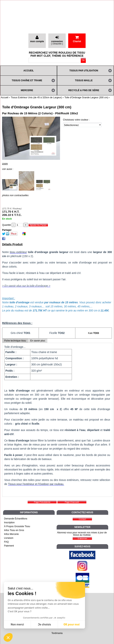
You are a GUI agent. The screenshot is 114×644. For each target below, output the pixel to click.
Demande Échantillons (16, 519)
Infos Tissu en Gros (14, 530)
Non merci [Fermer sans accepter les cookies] (17, 625)
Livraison (9, 538)
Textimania (57, 633)
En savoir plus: (38, 341)
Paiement (9, 546)
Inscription (9, 523)
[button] (8, 637)
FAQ (6, 542)
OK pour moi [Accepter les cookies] (72, 625)
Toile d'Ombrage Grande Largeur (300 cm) (37, 107)
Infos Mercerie (11, 534)
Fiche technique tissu (15, 341)
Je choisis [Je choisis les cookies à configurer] (44, 625)
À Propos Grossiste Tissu (17, 526)
